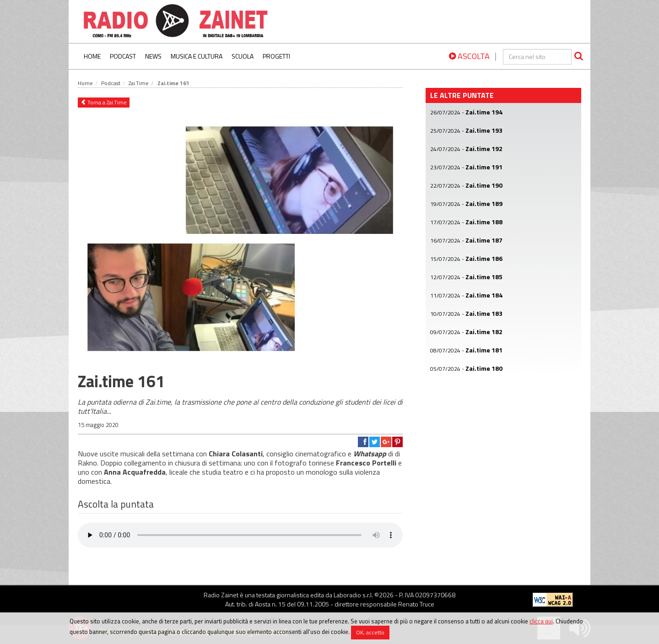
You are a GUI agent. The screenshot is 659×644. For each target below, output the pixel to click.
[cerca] (537, 57)
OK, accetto (370, 632)
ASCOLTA (469, 56)
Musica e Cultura (197, 56)
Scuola (243, 56)
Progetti (276, 56)
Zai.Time (139, 83)
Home (92, 56)
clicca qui (541, 621)
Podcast (123, 56)
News (153, 56)
